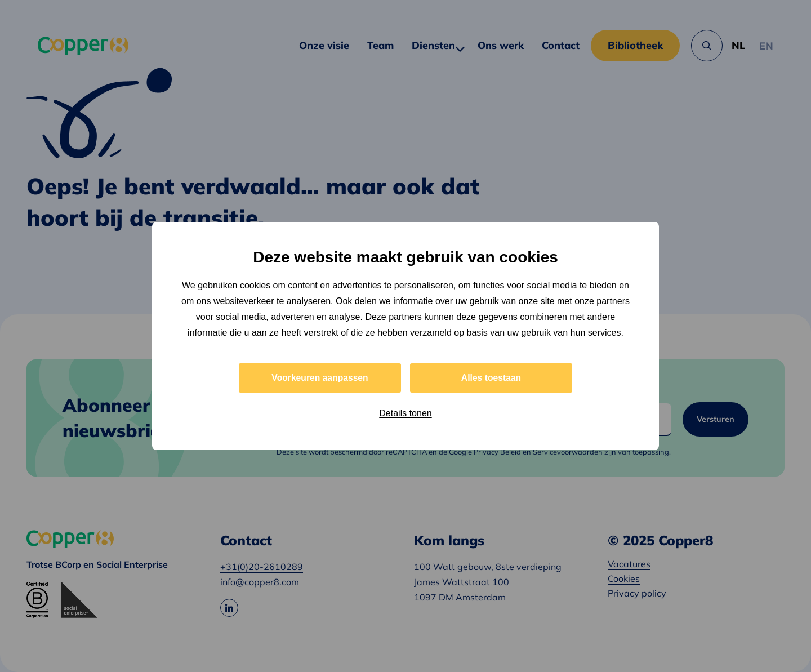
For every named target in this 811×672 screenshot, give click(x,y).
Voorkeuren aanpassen (320, 378)
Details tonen (405, 414)
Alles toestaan (491, 378)
